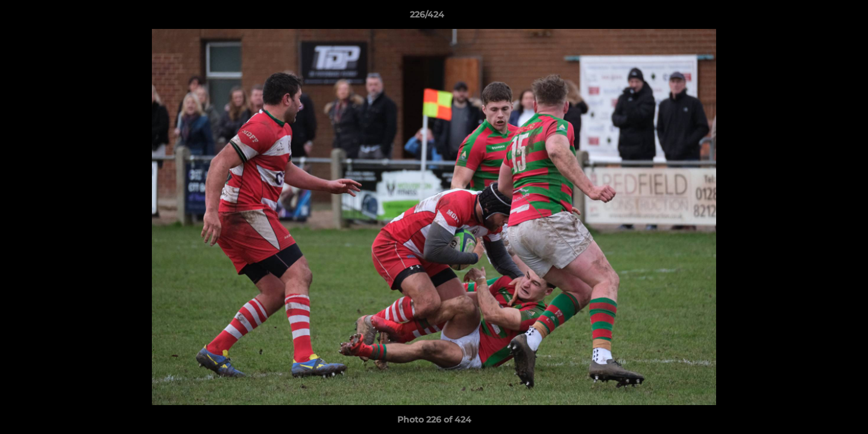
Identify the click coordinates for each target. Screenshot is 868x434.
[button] (817, 17)
